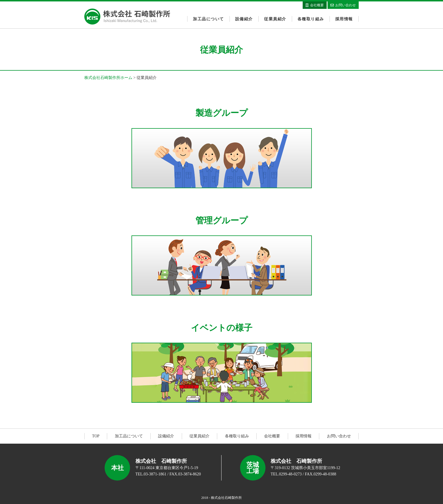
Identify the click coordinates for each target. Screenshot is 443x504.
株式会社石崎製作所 (127, 17)
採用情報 (344, 19)
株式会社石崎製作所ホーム (108, 78)
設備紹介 (244, 19)
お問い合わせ (339, 436)
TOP (96, 436)
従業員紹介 (275, 19)
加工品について (209, 19)
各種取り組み (311, 19)
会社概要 (272, 436)
